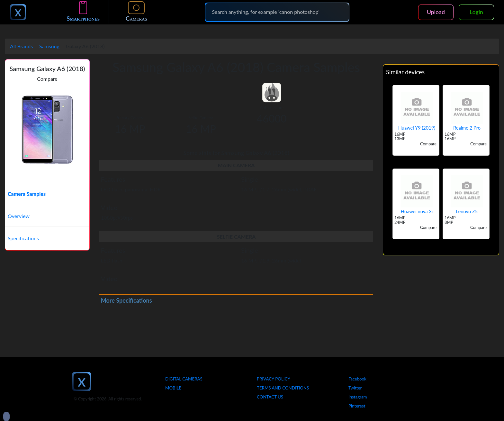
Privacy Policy (274, 379)
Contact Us (270, 397)
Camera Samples (27, 194)
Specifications (23, 238)
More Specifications (126, 300)
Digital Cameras (184, 379)
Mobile (173, 388)
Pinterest (357, 406)
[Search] (277, 12)
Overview (19, 216)
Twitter (355, 388)
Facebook (357, 379)
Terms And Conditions (283, 388)
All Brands (21, 46)
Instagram (358, 397)
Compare (47, 79)
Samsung (49, 46)
